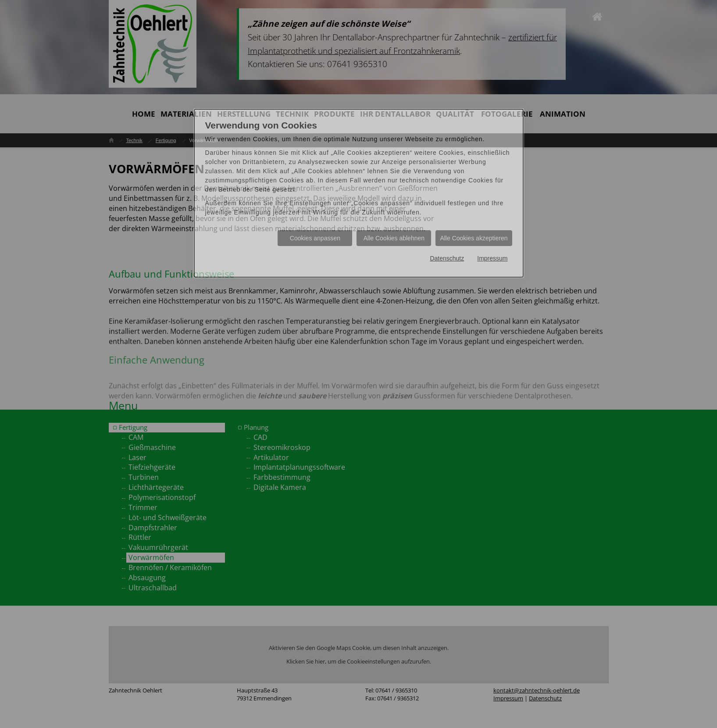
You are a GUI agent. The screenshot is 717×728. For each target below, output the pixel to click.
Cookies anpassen (315, 238)
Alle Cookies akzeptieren (474, 238)
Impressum (492, 258)
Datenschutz (447, 258)
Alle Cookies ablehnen (394, 238)
